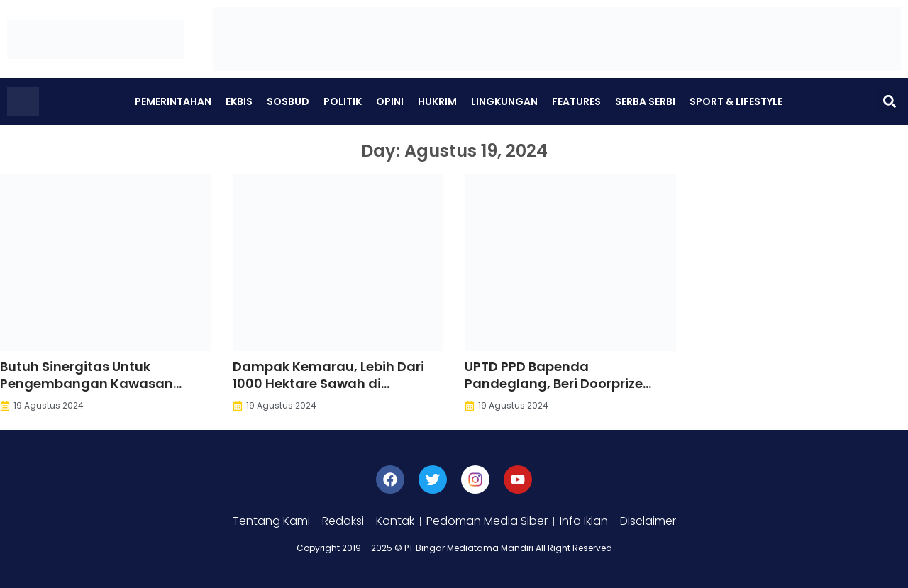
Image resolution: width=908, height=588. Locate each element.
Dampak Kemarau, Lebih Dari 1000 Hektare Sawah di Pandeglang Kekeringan (328, 383)
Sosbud (288, 101)
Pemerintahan (173, 101)
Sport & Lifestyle (736, 101)
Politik (343, 101)
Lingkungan (504, 101)
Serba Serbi (645, 101)
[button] (889, 102)
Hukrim (437, 101)
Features (576, 101)
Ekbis (239, 101)
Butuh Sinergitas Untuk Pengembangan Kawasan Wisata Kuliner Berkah (87, 383)
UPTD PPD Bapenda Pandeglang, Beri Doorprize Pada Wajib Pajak (554, 383)
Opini (390, 101)
